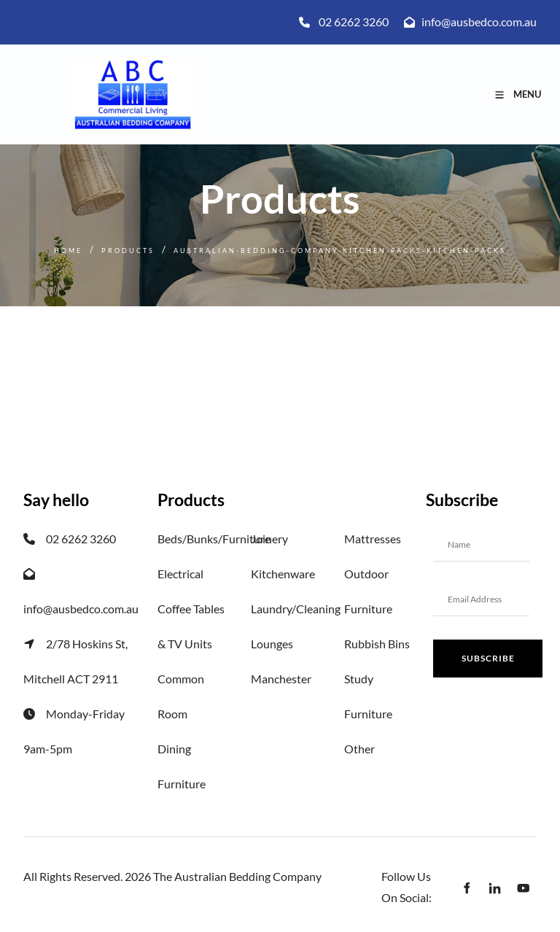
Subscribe (488, 658)
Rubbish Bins (377, 644)
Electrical (180, 574)
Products (128, 251)
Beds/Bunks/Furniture (214, 539)
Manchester (281, 679)
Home (68, 251)
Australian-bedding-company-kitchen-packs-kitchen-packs (340, 251)
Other (359, 749)
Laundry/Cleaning (296, 609)
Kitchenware (283, 574)
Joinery (269, 539)
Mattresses (373, 539)
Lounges (272, 644)
